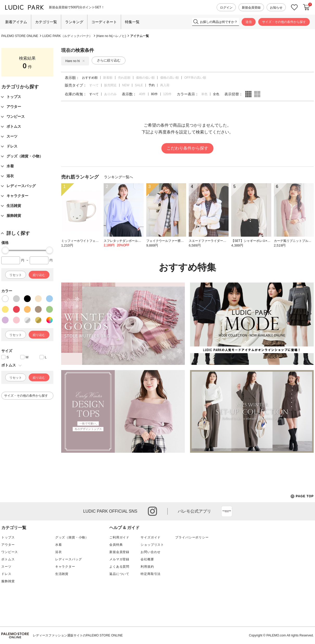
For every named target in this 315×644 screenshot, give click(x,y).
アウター (8, 545)
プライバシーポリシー (192, 537)
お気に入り (294, 7)
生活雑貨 (62, 574)
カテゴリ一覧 (46, 22)
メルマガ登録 (119, 559)
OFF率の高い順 (195, 78)
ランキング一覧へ (118, 177)
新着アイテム (16, 22)
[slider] (5, 250)
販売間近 (110, 85)
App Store (227, 511)
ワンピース (10, 552)
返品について (119, 574)
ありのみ (110, 94)
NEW (126, 85)
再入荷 (165, 85)
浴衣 (59, 552)
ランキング (74, 22)
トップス (8, 537)
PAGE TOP (302, 496)
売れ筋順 (124, 78)
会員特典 (116, 545)
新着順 (108, 78)
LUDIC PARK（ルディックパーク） (67, 36)
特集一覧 (132, 22)
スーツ (6, 567)
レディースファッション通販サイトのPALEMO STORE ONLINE (78, 635)
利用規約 (147, 567)
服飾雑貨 (8, 581)
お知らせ (276, 8)
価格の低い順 (145, 78)
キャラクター (65, 567)
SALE (139, 85)
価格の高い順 (169, 78)
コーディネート (104, 22)
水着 (59, 545)
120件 (167, 94)
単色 (204, 94)
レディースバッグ (69, 559)
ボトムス (8, 559)
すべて (94, 85)
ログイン (226, 8)
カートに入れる (306, 7)
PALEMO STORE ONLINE (20, 36)
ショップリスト (152, 545)
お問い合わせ (151, 552)
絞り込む (39, 275)
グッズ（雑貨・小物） (72, 537)
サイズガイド (151, 537)
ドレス (6, 574)
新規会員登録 (251, 8)
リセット (16, 275)
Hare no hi (75, 61)
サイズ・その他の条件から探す (284, 22)
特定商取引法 (151, 574)
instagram (152, 511)
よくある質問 (119, 567)
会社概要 (147, 559)
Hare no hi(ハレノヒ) (112, 36)
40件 (142, 94)
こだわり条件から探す (187, 148)
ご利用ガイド (119, 537)
